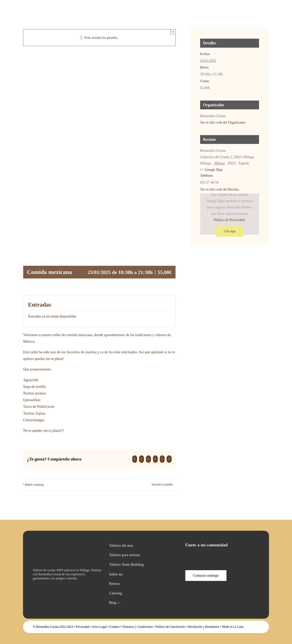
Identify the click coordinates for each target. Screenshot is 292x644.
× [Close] (173, 32)
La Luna (238, 627)
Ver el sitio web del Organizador (223, 122)
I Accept (230, 231)
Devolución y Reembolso (204, 627)
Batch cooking (34, 485)
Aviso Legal (99, 627)
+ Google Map (212, 170)
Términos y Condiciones (137, 627)
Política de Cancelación (170, 627)
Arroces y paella (162, 484)
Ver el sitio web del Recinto (220, 189)
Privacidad (82, 627)
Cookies (114, 627)
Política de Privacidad (229, 220)
